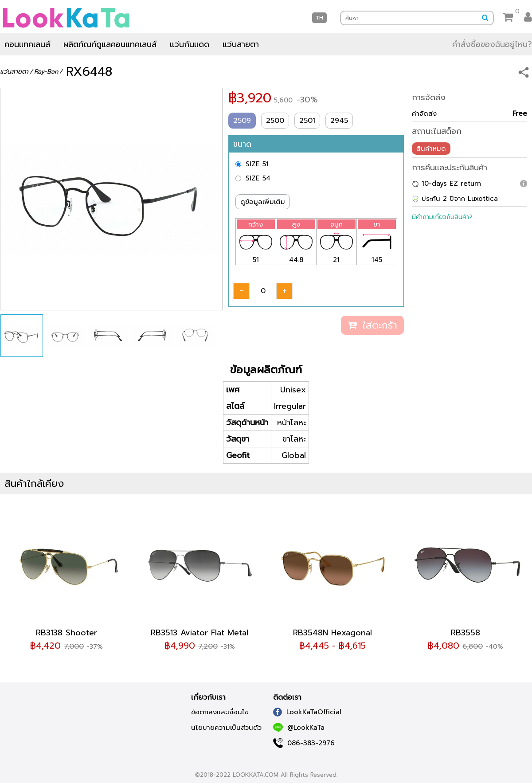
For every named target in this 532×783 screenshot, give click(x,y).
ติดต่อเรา (287, 697)
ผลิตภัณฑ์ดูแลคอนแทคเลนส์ (110, 44)
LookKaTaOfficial (307, 712)
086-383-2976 (304, 743)
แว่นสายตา (241, 44)
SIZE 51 (257, 164)
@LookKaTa (299, 728)
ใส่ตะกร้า (372, 325)
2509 (242, 121)
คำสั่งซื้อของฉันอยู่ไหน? (492, 44)
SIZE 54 (258, 178)
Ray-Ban (46, 72)
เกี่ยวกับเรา (208, 697)
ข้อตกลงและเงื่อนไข (220, 712)
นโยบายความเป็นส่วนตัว (226, 728)
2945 (339, 121)
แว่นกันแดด (190, 44)
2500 (275, 121)
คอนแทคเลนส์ (27, 44)
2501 (307, 121)
